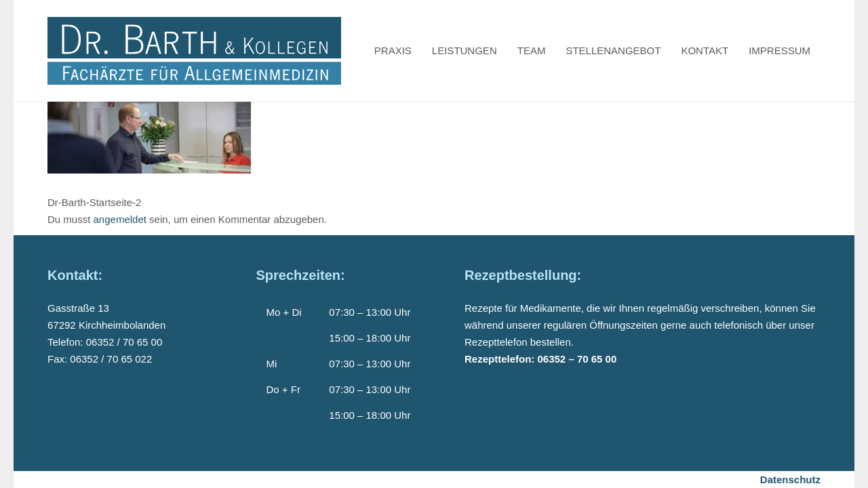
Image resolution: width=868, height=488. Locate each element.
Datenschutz (790, 480)
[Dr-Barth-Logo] (194, 51)
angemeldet (120, 219)
